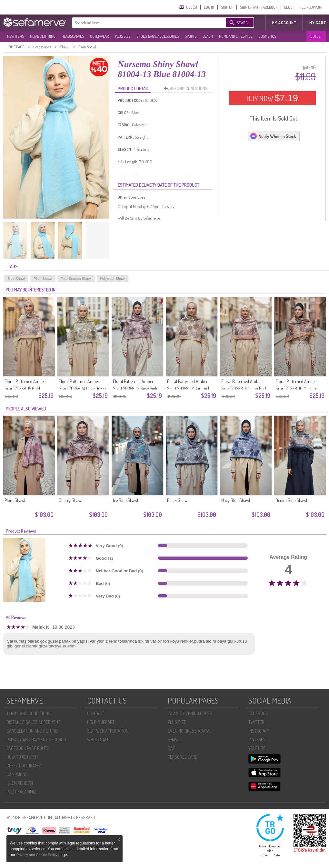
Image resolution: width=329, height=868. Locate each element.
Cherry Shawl (70, 500)
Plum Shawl (15, 500)
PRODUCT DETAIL (133, 89)
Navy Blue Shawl (236, 500)
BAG (172, 748)
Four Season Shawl (76, 279)
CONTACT (96, 713)
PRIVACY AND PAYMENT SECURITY (36, 740)
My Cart (318, 23)
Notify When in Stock (273, 136)
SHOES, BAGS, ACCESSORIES (158, 36)
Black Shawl (178, 500)
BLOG (288, 7)
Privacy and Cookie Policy (37, 855)
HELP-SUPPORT (311, 7)
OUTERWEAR (99, 36)
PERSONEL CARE (182, 757)
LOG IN (209, 7)
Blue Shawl (16, 279)
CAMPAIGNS (17, 774)
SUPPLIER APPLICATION (108, 731)
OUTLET (316, 36)
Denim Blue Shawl (291, 500)
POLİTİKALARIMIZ (21, 792)
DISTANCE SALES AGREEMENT (33, 722)
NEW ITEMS (15, 36)
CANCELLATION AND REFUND (32, 731)
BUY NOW (272, 98)
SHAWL (174, 740)
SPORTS (191, 36)
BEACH (208, 36)
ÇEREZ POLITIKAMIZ (24, 766)
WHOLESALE (98, 740)
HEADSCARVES (73, 36)
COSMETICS (267, 36)
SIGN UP (227, 7)
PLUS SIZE (123, 36)
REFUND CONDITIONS (187, 89)
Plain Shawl (43, 279)
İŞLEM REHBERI (20, 783)
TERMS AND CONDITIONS (29, 713)
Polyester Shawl (113, 279)
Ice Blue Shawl (125, 500)
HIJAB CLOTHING (43, 36)
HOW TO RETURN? (22, 757)
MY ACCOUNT (284, 23)
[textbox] (143, 23)
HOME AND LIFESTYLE (236, 36)
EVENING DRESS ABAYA (189, 731)
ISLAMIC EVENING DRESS (190, 713)
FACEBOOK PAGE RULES (28, 748)
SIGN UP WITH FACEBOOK (259, 7)
